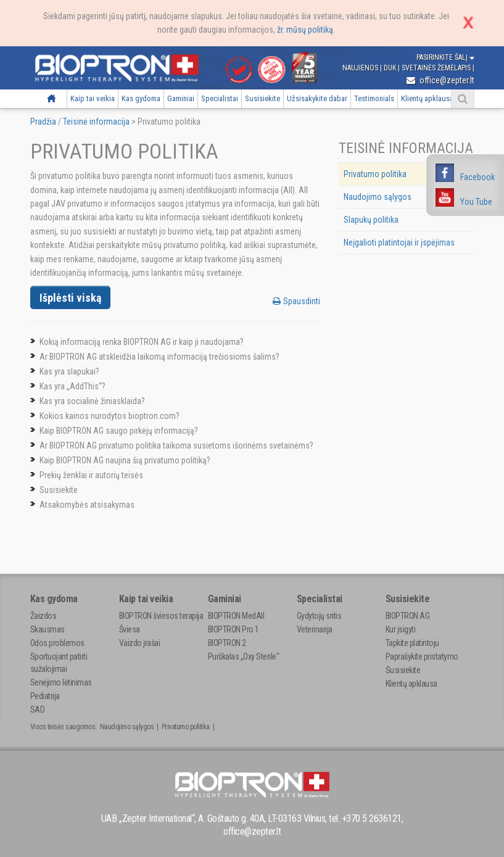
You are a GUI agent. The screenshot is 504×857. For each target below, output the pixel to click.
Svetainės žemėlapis (437, 68)
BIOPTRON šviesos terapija (161, 616)
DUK (391, 68)
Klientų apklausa (427, 98)
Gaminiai (181, 98)
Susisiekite (262, 98)
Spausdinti (296, 301)
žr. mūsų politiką (305, 30)
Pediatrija (45, 696)
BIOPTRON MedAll (236, 616)
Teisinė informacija (96, 122)
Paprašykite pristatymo (422, 656)
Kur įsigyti (401, 629)
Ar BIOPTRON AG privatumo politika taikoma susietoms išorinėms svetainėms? (176, 445)
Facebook (477, 177)
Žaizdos (43, 616)
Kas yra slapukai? (69, 371)
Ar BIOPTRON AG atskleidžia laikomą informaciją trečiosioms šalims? (159, 357)
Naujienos (361, 68)
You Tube (476, 202)
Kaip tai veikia (93, 98)
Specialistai (220, 98)
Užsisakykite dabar (317, 98)
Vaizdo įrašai (140, 643)
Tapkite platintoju (412, 643)
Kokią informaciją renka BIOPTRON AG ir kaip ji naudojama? (142, 342)
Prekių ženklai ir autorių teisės (91, 475)
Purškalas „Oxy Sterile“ (244, 656)
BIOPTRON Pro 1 (233, 629)
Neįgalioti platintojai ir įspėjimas (399, 242)
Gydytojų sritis (319, 616)
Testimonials (374, 98)
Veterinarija (315, 629)
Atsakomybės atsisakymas (87, 505)
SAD (38, 710)
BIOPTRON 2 (227, 643)
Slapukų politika (371, 220)
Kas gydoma (141, 98)
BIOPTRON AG (408, 616)
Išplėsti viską (70, 298)
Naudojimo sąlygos (378, 197)
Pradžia (52, 98)
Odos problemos (57, 643)
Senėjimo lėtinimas (61, 682)
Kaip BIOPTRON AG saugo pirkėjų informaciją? (119, 431)
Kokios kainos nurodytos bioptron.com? (109, 416)
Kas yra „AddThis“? (72, 386)
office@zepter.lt (440, 80)
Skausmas (48, 629)
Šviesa (130, 629)
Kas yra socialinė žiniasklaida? (92, 401)
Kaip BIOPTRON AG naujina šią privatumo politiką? (125, 460)
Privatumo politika (375, 174)
